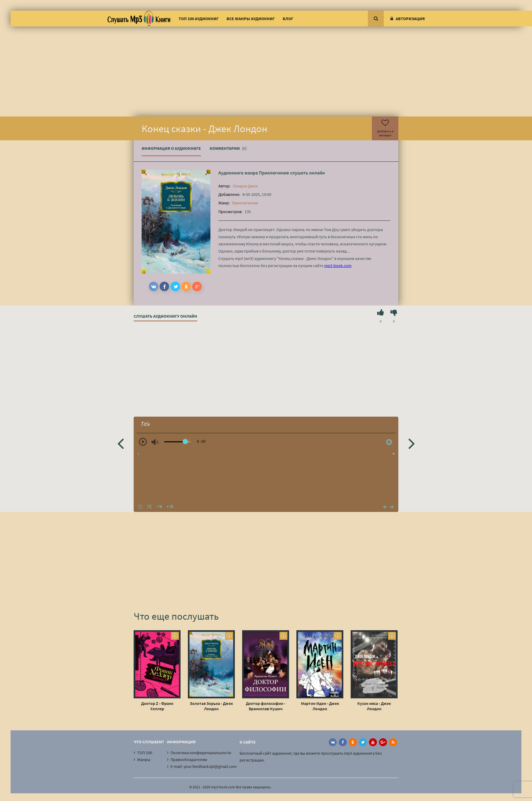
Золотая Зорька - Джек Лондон (211, 706)
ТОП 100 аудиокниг (199, 19)
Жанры (144, 759)
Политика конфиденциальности (201, 753)
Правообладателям (189, 759)
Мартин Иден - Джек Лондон (320, 706)
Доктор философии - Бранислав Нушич (266, 706)
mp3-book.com (338, 265)
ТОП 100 (145, 753)
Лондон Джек (245, 186)
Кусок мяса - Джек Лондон (374, 706)
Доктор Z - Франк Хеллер (157, 706)
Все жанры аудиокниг (251, 19)
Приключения (274, 173)
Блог (288, 19)
